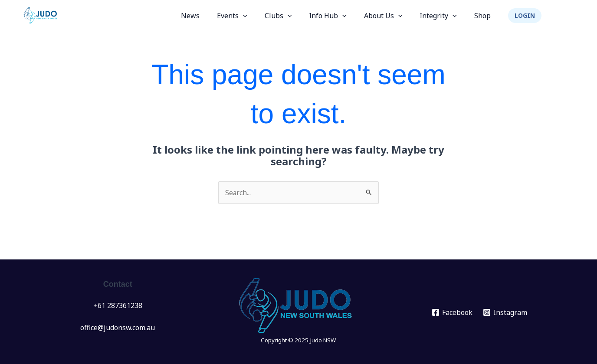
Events (251, 16)
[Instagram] (505, 312)
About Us (392, 16)
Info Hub (340, 16)
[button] (525, 16)
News (213, 16)
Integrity (443, 16)
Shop (484, 16)
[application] (262, 16)
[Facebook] (452, 312)
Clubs (294, 16)
